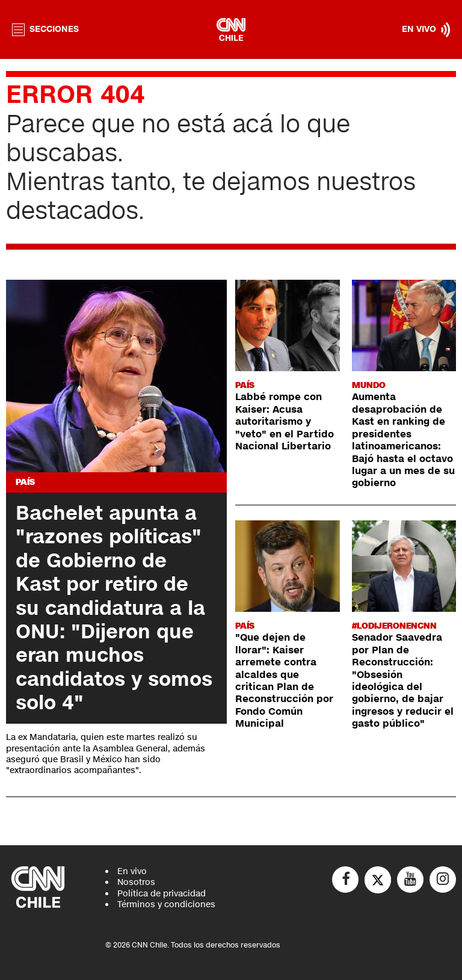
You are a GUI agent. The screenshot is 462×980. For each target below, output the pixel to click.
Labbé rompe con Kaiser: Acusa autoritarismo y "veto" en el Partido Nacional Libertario (285, 422)
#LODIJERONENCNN (394, 626)
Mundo (369, 385)
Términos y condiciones (166, 904)
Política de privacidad (162, 894)
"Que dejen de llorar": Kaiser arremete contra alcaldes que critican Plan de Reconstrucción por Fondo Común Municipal (284, 681)
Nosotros (136, 882)
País (25, 482)
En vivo (132, 871)
